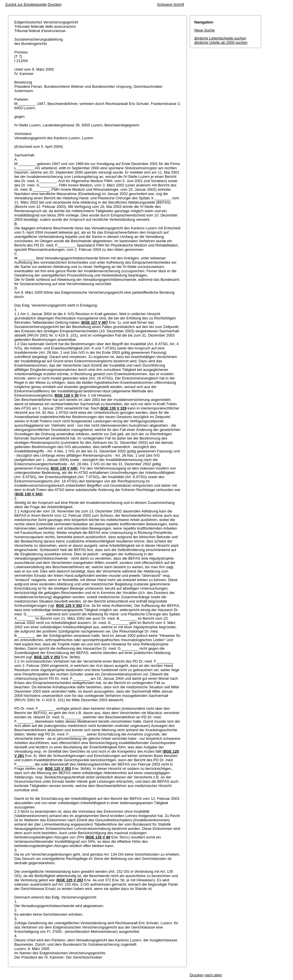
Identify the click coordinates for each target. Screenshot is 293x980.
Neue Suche (205, 30)
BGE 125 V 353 (47, 657)
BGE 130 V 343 (28, 494)
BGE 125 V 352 (69, 606)
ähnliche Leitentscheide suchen (220, 38)
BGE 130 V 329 (113, 408)
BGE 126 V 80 (98, 837)
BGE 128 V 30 (67, 395)
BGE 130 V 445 (64, 468)
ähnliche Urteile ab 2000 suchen (221, 42)
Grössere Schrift (171, 4)
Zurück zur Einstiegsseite (26, 4)
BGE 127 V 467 (95, 322)
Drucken (55, 4)
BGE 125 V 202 (70, 880)
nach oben (213, 975)
